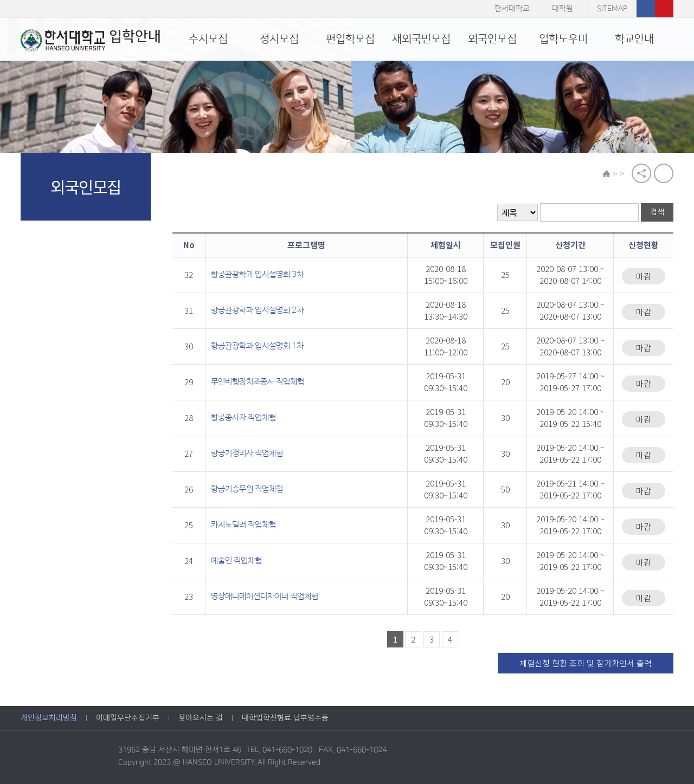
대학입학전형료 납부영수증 (285, 718)
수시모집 (208, 39)
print (664, 173)
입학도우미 (563, 39)
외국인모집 (492, 39)
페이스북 (646, 9)
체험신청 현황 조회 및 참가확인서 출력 (586, 663)
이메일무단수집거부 (128, 718)
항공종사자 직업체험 (243, 417)
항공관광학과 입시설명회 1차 (257, 346)
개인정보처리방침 (49, 718)
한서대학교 (512, 9)
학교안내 (634, 39)
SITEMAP (612, 9)
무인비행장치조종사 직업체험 (258, 382)
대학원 (563, 9)
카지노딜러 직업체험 (243, 525)
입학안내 (91, 40)
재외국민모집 (421, 39)
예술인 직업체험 (236, 561)
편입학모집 (350, 39)
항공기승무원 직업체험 (247, 489)
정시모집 (279, 39)
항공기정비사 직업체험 (247, 453)
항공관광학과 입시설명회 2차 (257, 310)
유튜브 (664, 9)
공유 (641, 173)
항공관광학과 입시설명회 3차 (257, 274)
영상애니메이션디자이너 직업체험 (265, 596)
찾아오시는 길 (201, 718)
